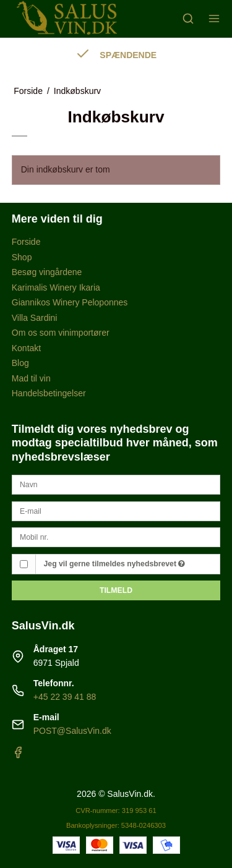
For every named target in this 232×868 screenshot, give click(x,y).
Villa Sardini (35, 318)
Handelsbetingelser (49, 393)
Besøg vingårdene (47, 272)
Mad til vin (31, 378)
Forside (26, 242)
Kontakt (26, 348)
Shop (22, 257)
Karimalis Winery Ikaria (56, 287)
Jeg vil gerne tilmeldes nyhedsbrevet (115, 564)
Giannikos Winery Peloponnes (70, 302)
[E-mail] (116, 511)
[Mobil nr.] (116, 537)
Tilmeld (116, 590)
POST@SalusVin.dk (72, 731)
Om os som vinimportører (61, 333)
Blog (20, 363)
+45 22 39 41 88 (65, 697)
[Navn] (116, 484)
